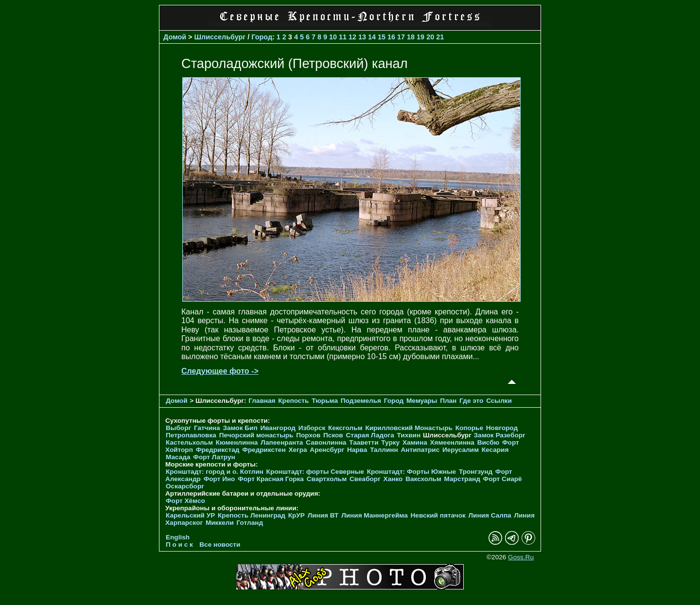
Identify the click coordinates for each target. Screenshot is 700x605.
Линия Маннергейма (375, 515)
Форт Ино (219, 479)
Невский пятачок (438, 515)
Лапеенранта (282, 442)
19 (420, 37)
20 (430, 37)
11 (343, 37)
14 (372, 37)
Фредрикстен (264, 450)
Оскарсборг (185, 486)
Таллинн (384, 450)
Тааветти (364, 442)
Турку (390, 442)
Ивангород (278, 428)
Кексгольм (345, 428)
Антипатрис (420, 450)
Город (262, 37)
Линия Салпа (490, 515)
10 (333, 37)
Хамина (415, 442)
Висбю (489, 442)
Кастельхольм (189, 442)
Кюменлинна (237, 442)
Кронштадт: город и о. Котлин (215, 472)
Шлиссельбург (220, 37)
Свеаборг (365, 479)
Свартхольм (327, 479)
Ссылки (499, 401)
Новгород (502, 428)
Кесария (495, 450)
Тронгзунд (476, 472)
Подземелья (361, 401)
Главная (262, 401)
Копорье (469, 428)
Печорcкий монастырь (256, 435)
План (448, 401)
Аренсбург (327, 450)
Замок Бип (240, 428)
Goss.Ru (521, 557)
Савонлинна (326, 442)
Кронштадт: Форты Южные (412, 472)
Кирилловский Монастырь (409, 428)
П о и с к (179, 544)
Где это (471, 401)
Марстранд (462, 479)
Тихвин (409, 435)
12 (352, 37)
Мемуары (422, 401)
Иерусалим (461, 450)
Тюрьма (325, 401)
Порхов (308, 435)
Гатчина (207, 428)
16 (391, 37)
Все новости (220, 544)
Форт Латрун (214, 457)
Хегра (297, 450)
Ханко (393, 479)
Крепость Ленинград (252, 515)
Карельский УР (190, 515)
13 (362, 37)
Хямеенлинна (452, 442)
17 (401, 37)
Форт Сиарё (503, 479)
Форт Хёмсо (185, 501)
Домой (175, 37)
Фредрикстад (218, 450)
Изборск (312, 428)
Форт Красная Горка (271, 479)
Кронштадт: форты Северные (315, 472)
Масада (178, 457)
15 (382, 37)
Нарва (357, 450)
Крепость (293, 401)
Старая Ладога (370, 435)
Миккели (220, 523)
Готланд (250, 523)
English (178, 537)
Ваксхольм (423, 479)
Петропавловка (191, 435)
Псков (333, 435)
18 (411, 37)
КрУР (297, 515)
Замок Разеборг (500, 435)
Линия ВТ (323, 515)
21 (440, 37)
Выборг (178, 428)
